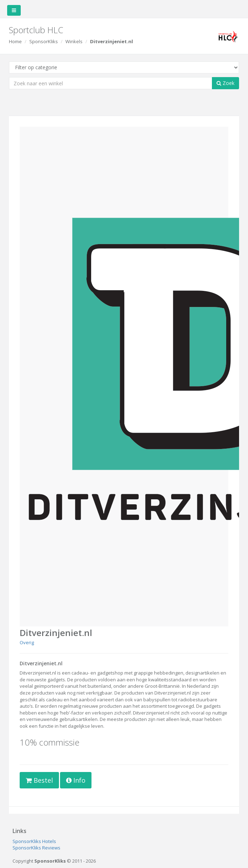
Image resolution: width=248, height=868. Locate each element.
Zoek (225, 83)
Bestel (39, 780)
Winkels (74, 41)
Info (76, 780)
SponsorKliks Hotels (34, 841)
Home (15, 41)
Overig (27, 642)
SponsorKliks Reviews (36, 848)
